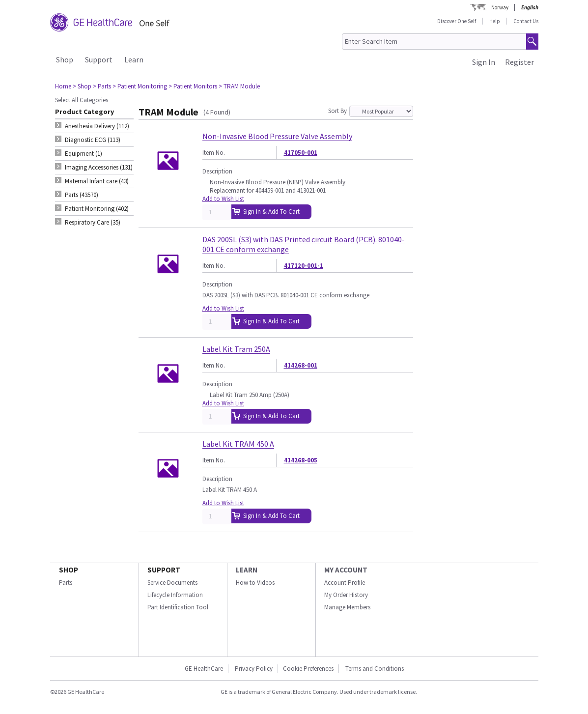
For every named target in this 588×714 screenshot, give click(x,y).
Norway (500, 7)
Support (99, 59)
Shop (65, 59)
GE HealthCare (204, 669)
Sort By (337, 111)
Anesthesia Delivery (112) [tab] (97, 126)
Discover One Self (457, 21)
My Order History (346, 595)
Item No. (214, 153)
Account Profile (345, 583)
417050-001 (301, 153)
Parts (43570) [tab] (82, 195)
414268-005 (301, 460)
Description (217, 171)
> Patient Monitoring (140, 86)
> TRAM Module (239, 86)
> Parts (102, 86)
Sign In (484, 62)
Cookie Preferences (308, 669)
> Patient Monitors (193, 86)
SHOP (69, 570)
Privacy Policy (253, 669)
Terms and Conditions (375, 669)
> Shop (82, 86)
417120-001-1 (304, 266)
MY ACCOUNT (346, 570)
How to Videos (255, 583)
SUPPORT (164, 570)
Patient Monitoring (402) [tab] (97, 209)
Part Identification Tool (178, 607)
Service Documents (172, 583)
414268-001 (301, 365)
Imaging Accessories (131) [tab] (99, 167)
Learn (134, 59)
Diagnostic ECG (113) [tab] (93, 140)
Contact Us (526, 21)
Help (495, 21)
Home (63, 86)
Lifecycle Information (175, 595)
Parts (66, 583)
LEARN (247, 570)
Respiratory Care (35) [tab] (93, 222)
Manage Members (347, 607)
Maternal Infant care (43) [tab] (97, 181)
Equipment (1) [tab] (84, 154)
